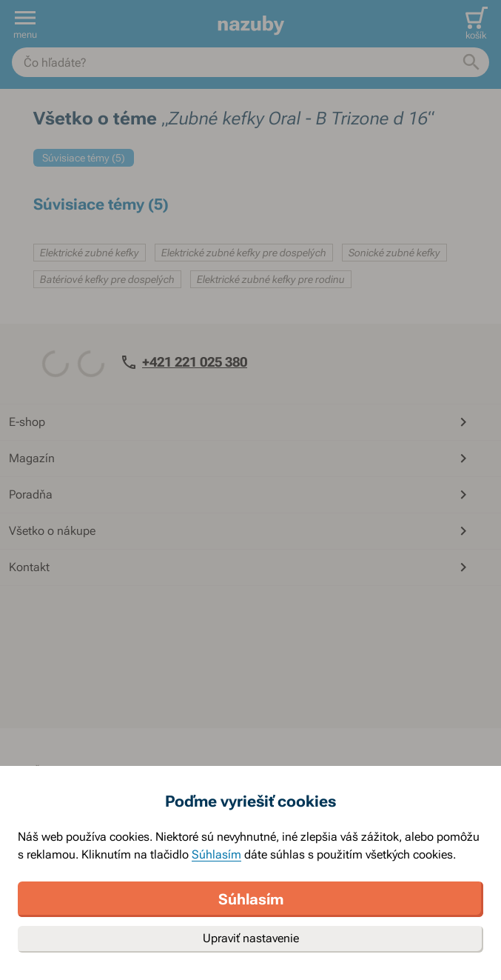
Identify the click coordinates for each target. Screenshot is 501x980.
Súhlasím (216, 854)
